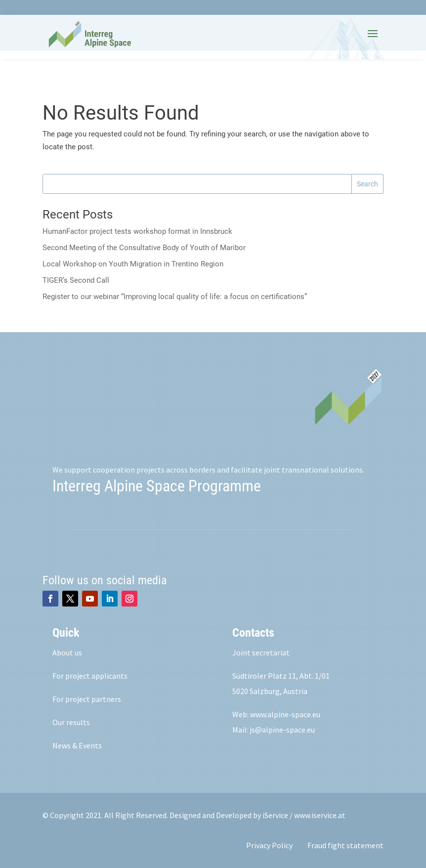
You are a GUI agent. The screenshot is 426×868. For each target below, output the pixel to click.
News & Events (77, 745)
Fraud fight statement (345, 845)
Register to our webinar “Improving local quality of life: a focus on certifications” (175, 297)
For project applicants (90, 676)
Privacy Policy (269, 845)
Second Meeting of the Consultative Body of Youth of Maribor (144, 248)
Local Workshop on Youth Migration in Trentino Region (133, 264)
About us (67, 652)
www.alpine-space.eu (285, 714)
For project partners (87, 699)
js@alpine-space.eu (282, 730)
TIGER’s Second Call (76, 280)
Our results (71, 722)
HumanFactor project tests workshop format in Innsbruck (137, 231)
